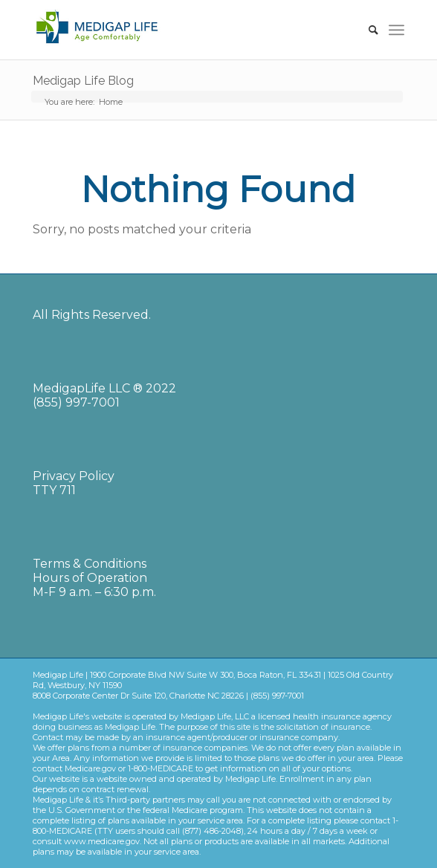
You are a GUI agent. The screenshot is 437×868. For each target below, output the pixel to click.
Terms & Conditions (90, 564)
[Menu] (396, 30)
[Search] (366, 30)
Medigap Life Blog (83, 81)
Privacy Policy (74, 476)
